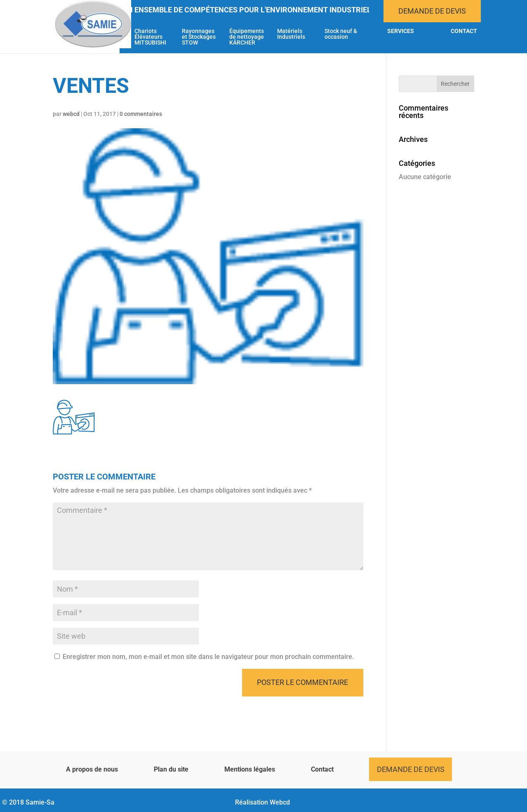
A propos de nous (92, 769)
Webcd (280, 802)
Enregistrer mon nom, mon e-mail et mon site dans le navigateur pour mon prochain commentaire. (208, 657)
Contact (464, 31)
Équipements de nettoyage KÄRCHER (247, 37)
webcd (71, 114)
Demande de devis (432, 11)
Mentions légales (250, 769)
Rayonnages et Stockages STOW (199, 37)
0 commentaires (141, 114)
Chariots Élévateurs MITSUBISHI (150, 37)
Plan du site (171, 769)
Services (401, 31)
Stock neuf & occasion (341, 34)
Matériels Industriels (291, 34)
